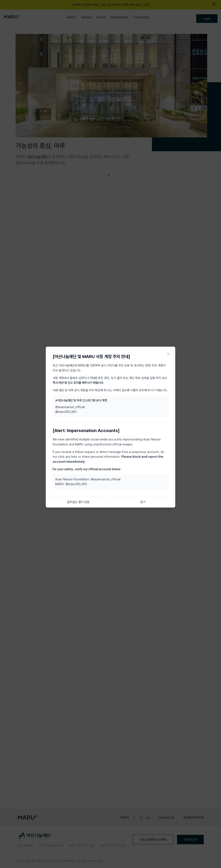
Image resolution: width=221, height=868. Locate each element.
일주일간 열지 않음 (78, 502)
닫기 (143, 502)
